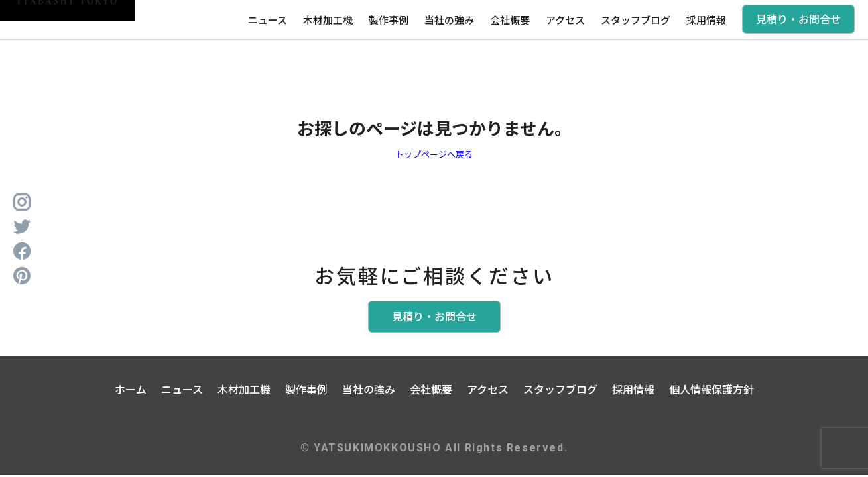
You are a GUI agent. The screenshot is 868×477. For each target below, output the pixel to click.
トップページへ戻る (434, 154)
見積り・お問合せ (798, 19)
